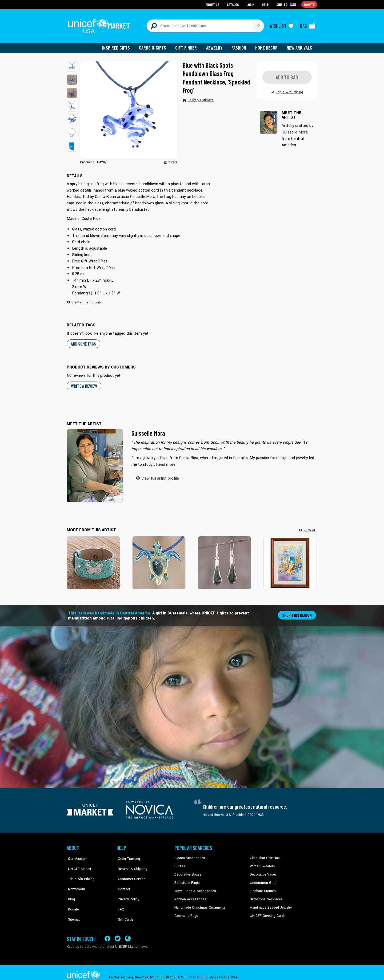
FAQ (120, 896)
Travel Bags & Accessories (194, 888)
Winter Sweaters (262, 863)
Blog (70, 888)
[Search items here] (199, 25)
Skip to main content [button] (192, 0)
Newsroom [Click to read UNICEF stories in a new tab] (75, 879)
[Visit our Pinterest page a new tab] (128, 930)
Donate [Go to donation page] (309, 4)
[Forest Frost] (225, 560)
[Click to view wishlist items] (281, 25)
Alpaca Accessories (189, 855)
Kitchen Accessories (189, 896)
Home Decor (267, 45)
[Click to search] (257, 25)
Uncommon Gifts (263, 879)
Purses (180, 863)
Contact (122, 879)
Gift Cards (124, 904)
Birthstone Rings (187, 879)
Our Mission (76, 855)
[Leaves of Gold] (290, 560)
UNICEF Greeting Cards (267, 912)
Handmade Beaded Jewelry (270, 904)
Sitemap (73, 904)
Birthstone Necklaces (265, 896)
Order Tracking (127, 855)
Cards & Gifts (156, 45)
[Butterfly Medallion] (93, 560)
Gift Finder (188, 45)
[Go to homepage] (100, 25)
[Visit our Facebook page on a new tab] (107, 930)
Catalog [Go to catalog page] (234, 4)
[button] (72, 64)
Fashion (240, 45)
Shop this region (297, 612)
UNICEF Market (77, 863)
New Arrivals (300, 45)
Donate (72, 896)
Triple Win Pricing (79, 871)
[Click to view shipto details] (287, 4)
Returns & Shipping (131, 863)
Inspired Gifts (120, 45)
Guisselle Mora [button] (294, 129)
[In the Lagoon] (159, 560)
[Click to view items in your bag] (308, 25)
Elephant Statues (262, 888)
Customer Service (129, 871)
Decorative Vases (263, 871)
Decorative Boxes (187, 871)
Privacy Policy (127, 888)
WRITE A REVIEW (84, 383)
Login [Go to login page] (251, 4)
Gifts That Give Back (265, 855)
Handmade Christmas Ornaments (199, 904)
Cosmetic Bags (186, 912)
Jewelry (216, 45)
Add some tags (83, 341)
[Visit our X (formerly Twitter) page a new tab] (118, 930)
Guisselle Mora (148, 430)
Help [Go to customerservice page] (266, 4)
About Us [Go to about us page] (213, 4)
